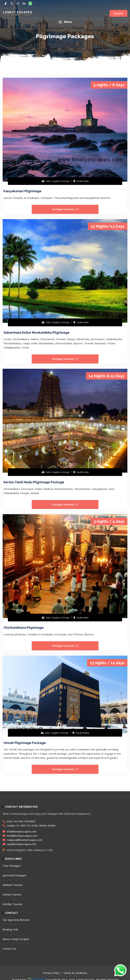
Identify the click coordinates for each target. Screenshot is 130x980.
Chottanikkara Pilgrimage (24, 628)
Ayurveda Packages (14, 875)
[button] (65, 22)
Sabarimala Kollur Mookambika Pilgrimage (37, 333)
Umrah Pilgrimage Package (25, 743)
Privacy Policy (51, 973)
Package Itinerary (65, 209)
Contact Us (9, 949)
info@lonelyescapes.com (20, 831)
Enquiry (118, 13)
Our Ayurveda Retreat (16, 920)
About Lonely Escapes (16, 939)
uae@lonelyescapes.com (20, 844)
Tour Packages (12, 866)
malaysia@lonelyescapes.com (23, 840)
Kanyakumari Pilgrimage (22, 191)
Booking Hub (10, 929)
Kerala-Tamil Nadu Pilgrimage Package (34, 482)
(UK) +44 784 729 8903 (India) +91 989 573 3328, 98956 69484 (29, 823)
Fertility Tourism (13, 904)
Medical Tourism (13, 885)
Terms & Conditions (75, 973)
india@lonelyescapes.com (20, 836)
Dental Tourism (12, 894)
